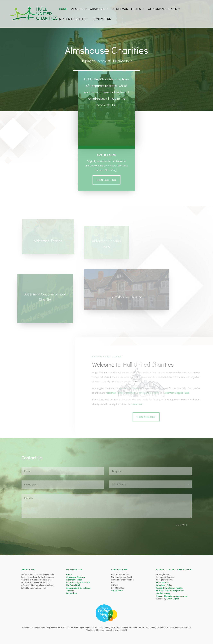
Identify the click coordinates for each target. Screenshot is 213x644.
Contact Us (107, 178)
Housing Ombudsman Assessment (172, 596)
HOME (63, 9)
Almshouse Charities (75, 577)
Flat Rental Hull (73, 585)
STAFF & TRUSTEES (72, 19)
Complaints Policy (164, 585)
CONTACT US (102, 19)
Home (69, 574)
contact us (197, 404)
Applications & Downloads (78, 588)
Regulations (72, 593)
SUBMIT (182, 525)
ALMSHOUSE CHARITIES (88, 9)
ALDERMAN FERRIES (127, 9)
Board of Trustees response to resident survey (170, 592)
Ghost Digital (173, 599)
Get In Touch (117, 591)
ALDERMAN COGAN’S (163, 9)
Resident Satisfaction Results (169, 588)
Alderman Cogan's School (78, 582)
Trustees (70, 591)
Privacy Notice (163, 582)
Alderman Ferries (74, 580)
